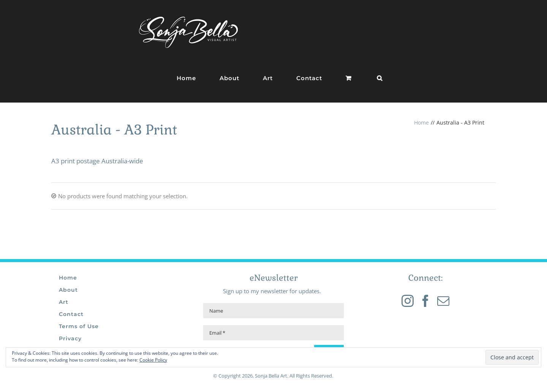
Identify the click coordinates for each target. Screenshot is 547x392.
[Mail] (443, 301)
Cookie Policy (153, 360)
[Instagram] (408, 301)
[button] (379, 78)
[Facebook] (425, 301)
